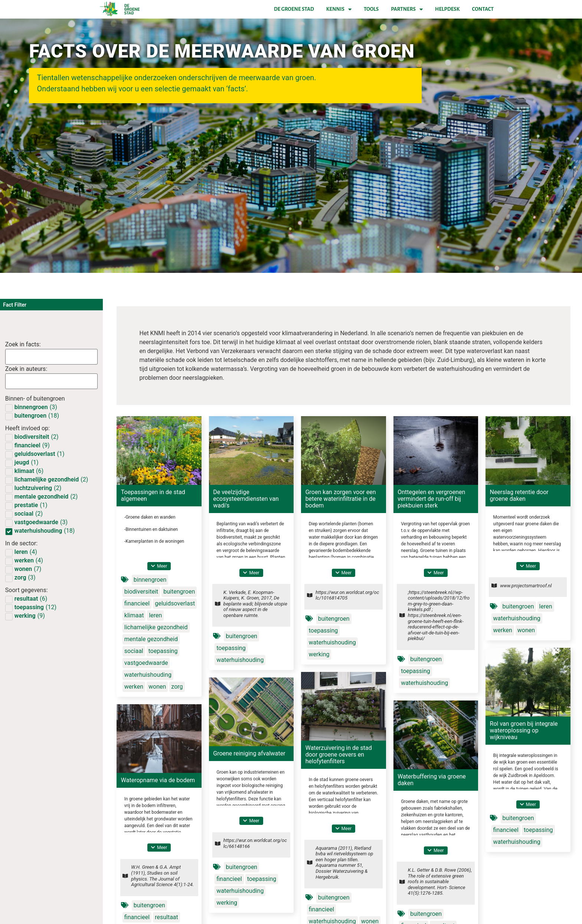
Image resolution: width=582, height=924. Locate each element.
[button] (159, 566)
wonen (157, 687)
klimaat (134, 615)
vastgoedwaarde (146, 663)
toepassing (163, 651)
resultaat (166, 917)
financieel (137, 603)
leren (155, 615)
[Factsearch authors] (51, 381)
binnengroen (150, 580)
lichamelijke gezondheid (156, 627)
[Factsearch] (51, 357)
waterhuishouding (148, 675)
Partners (407, 9)
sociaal (134, 651)
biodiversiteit (141, 592)
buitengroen (179, 592)
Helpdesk (447, 9)
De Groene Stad (294, 9)
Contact (483, 9)
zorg (177, 687)
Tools (371, 9)
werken (134, 687)
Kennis (339, 9)
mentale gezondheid (151, 639)
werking (319, 654)
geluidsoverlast (175, 603)
